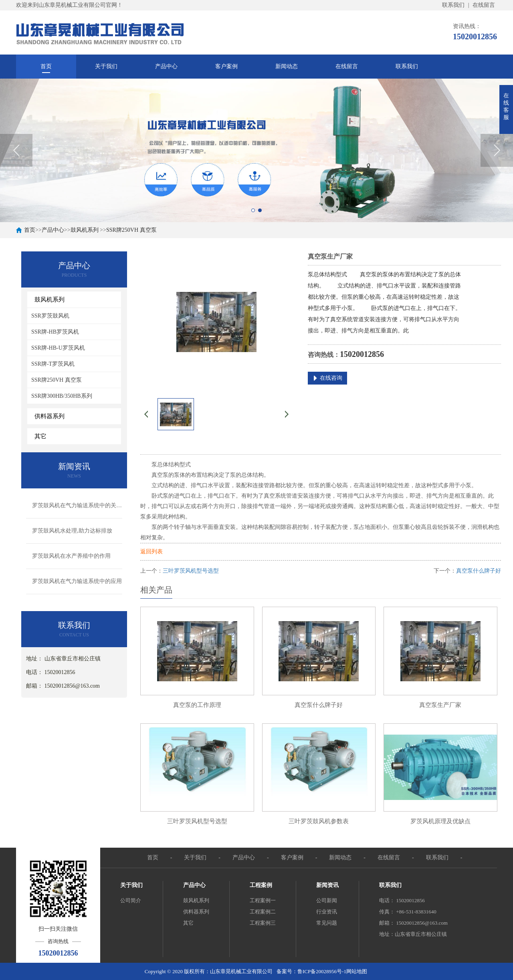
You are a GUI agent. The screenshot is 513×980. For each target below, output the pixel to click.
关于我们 (106, 66)
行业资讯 (327, 912)
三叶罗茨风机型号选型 (191, 571)
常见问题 (327, 923)
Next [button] (497, 150)
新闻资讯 (327, 885)
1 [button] (253, 210)
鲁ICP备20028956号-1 (322, 971)
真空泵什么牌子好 (479, 571)
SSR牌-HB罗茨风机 (55, 332)
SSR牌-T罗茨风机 (53, 364)
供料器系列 (196, 912)
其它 (188, 923)
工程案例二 (263, 912)
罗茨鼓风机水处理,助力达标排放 (72, 531)
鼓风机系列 (85, 230)
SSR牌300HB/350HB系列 (62, 396)
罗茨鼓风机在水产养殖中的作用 (71, 556)
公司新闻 (327, 900)
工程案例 (261, 885)
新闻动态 (287, 66)
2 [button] (260, 210)
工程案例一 (263, 900)
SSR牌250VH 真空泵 (131, 230)
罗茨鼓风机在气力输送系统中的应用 (77, 581)
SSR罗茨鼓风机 (50, 316)
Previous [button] (16, 150)
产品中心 (166, 66)
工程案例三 (263, 923)
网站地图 (357, 971)
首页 (46, 66)
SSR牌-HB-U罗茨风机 (58, 348)
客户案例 (226, 66)
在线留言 (484, 5)
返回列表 (151, 552)
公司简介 (131, 900)
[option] (256, 150)
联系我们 (453, 5)
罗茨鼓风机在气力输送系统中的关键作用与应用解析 (77, 505)
